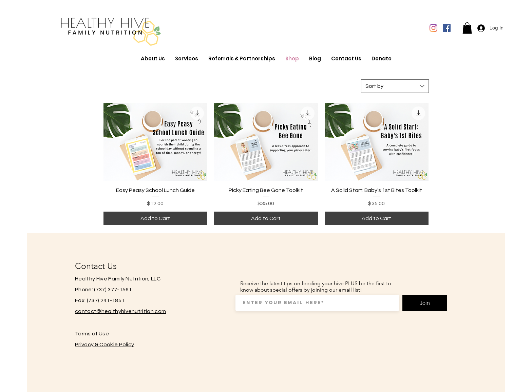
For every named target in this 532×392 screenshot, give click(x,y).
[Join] (425, 303)
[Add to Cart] (155, 218)
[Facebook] (447, 28)
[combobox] (395, 86)
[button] (467, 28)
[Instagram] (433, 28)
